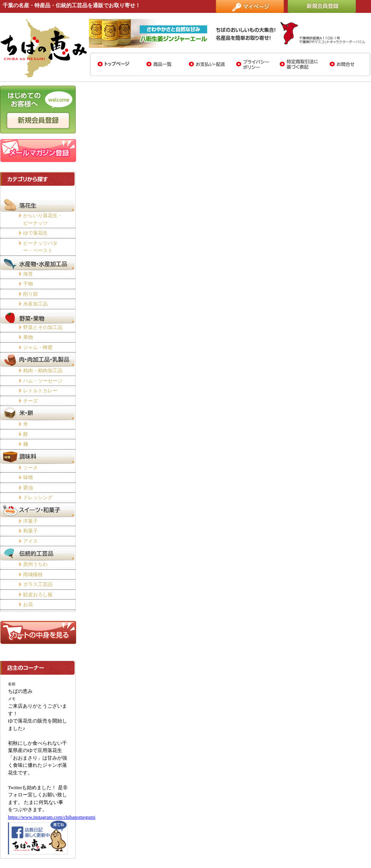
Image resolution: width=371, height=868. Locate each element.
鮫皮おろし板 (38, 595)
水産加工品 (35, 304)
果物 (28, 337)
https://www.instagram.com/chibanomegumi (52, 817)
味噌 (28, 477)
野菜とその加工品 (43, 327)
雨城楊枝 (33, 574)
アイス (30, 541)
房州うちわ (35, 564)
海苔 (28, 274)
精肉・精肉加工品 (43, 371)
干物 (28, 284)
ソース (30, 468)
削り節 (30, 294)
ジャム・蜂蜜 (38, 347)
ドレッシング (38, 497)
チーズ (30, 401)
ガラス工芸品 (38, 584)
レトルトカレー (40, 391)
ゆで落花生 (35, 233)
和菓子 (30, 531)
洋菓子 (30, 521)
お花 (28, 604)
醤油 (28, 488)
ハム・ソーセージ (43, 381)
